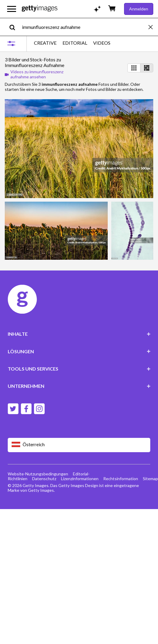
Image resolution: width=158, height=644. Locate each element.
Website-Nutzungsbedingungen (38, 474)
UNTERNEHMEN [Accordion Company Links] (79, 386)
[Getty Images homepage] (40, 9)
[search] (15, 27)
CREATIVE (45, 43)
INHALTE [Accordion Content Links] (79, 334)
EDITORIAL (75, 43)
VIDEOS (102, 43)
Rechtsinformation (121, 479)
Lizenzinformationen (80, 479)
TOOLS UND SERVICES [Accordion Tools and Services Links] (79, 369)
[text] (84, 27)
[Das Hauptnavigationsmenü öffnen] (12, 9)
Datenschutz (44, 479)
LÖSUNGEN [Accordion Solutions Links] (79, 351)
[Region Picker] (79, 445)
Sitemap (150, 479)
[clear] (153, 27)
